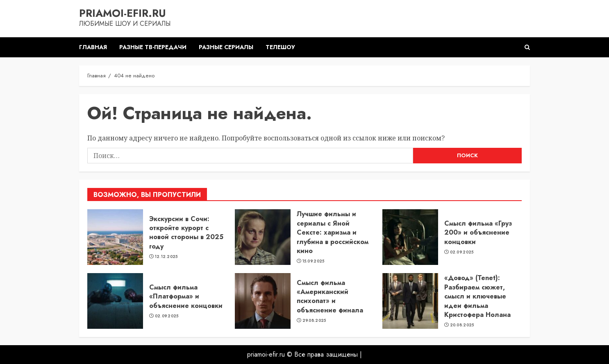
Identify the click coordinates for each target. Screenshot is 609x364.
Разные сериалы (226, 47)
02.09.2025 (462, 252)
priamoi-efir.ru (123, 13)
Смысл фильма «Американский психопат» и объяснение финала (330, 296)
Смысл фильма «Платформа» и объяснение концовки (186, 296)
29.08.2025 (314, 321)
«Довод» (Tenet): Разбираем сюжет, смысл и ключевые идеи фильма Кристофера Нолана (477, 296)
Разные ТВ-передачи (153, 47)
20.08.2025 (462, 325)
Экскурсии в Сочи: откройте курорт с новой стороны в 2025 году (186, 233)
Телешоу (280, 47)
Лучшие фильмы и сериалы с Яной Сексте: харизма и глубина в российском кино (333, 232)
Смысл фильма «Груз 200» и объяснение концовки (478, 233)
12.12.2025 (166, 257)
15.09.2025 (314, 261)
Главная (93, 47)
